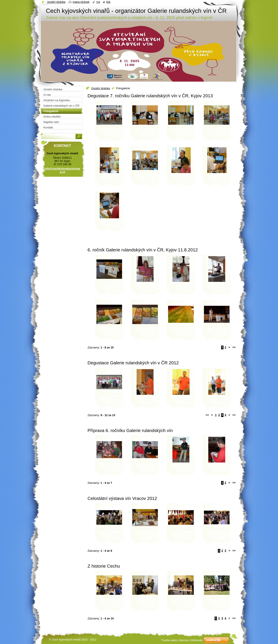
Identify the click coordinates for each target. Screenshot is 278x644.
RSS (98, 2)
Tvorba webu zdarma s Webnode (182, 640)
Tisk (108, 2)
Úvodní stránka (101, 88)
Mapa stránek (81, 2)
